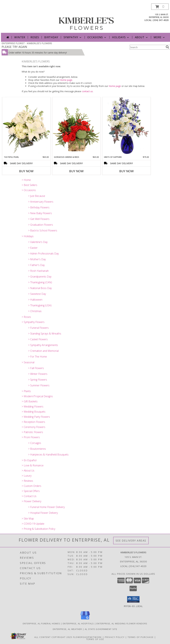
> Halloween (35, 300)
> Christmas (35, 311)
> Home (26, 180)
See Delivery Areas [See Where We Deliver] (131, 541)
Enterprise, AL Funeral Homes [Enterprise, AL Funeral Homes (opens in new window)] (41, 623)
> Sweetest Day (37, 294)
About (142, 37)
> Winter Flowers (38, 374)
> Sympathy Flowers (33, 322)
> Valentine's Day (38, 242)
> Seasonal (28, 362)
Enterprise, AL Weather (67, 629)
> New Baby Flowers (40, 213)
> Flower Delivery (31, 501)
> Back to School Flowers (43, 230)
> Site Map (28, 519)
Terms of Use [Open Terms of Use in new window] (95, 639)
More (159, 37)
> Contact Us (29, 496)
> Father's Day (36, 265)
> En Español (29, 460)
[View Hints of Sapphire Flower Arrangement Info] (126, 126)
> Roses (26, 317)
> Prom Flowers (31, 437)
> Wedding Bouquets (34, 412)
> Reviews (27, 481)
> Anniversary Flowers (41, 202)
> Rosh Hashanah (38, 271)
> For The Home (37, 357)
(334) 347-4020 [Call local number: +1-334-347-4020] (161, 20)
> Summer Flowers (39, 385)
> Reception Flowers (33, 422)
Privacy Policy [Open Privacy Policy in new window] (115, 637)
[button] (160, 7)
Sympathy (73, 37)
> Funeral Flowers (38, 328)
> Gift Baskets (30, 401)
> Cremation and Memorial (43, 351)
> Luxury (27, 476)
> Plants (26, 391)
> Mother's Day (37, 259)
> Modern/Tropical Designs (37, 396)
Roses (35, 37)
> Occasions (29, 190)
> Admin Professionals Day (43, 254)
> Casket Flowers (38, 339)
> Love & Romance (33, 465)
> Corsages (35, 443)
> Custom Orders (31, 486)
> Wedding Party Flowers (36, 417)
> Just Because (37, 196)
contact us (87, 91)
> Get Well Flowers (39, 219)
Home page (66, 80)
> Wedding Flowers (33, 407)
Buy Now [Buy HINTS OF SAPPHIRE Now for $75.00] (126, 171)
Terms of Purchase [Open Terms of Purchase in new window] (141, 637)
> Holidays (28, 236)
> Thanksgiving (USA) (40, 305)
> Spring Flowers (38, 380)
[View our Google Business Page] (85, 619)
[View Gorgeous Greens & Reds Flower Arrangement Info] (76, 126)
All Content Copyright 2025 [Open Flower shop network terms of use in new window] (53, 637)
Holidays (121, 37)
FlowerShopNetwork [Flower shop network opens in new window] (87, 637)
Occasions (97, 37)
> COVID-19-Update (33, 524)
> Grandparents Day (40, 277)
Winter (20, 37)
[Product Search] (147, 47)
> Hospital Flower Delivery (43, 513)
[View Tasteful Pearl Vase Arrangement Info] (26, 126)
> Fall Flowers (36, 368)
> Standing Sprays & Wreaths (45, 334)
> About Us (28, 471)
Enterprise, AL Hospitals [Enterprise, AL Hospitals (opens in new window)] (78, 623)
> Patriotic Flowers (32, 432)
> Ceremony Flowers (33, 427)
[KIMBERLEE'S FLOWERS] (86, 18)
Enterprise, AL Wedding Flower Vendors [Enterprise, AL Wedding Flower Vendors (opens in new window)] (122, 623)
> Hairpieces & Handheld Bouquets (48, 455)
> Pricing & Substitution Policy (38, 529)
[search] (167, 47)
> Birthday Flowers (39, 207)
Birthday (51, 37)
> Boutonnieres (37, 449)
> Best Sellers (29, 185)
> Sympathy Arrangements (43, 345)
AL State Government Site (101, 629)
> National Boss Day (40, 288)
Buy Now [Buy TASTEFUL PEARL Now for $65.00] (26, 171)
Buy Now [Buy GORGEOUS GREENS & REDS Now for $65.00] (76, 171)
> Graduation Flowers (41, 225)
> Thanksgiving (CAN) (40, 282)
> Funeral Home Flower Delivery (46, 507)
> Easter (33, 248)
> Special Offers (31, 491)
